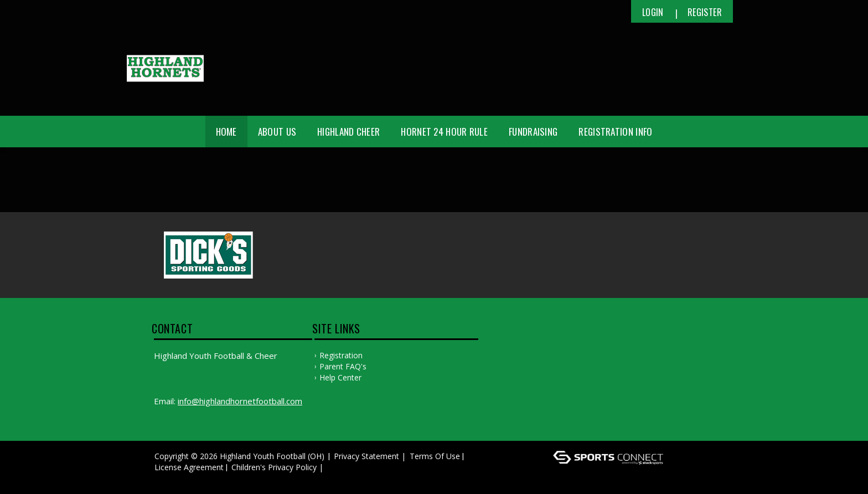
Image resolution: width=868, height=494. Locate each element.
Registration (341, 355)
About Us (277, 132)
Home (226, 132)
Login (653, 12)
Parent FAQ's (343, 366)
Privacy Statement (366, 456)
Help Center (340, 377)
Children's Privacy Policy (274, 467)
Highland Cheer (348, 132)
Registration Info (615, 132)
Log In (169, 478)
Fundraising (533, 132)
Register (705, 12)
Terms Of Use (435, 456)
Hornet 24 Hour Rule (444, 132)
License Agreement (189, 467)
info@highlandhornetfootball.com (240, 401)
